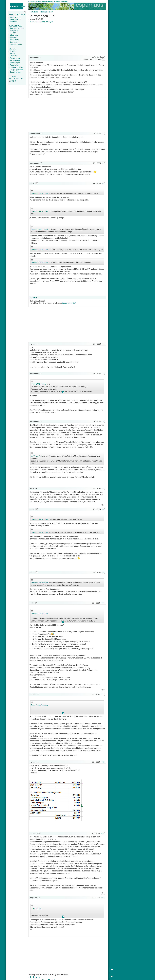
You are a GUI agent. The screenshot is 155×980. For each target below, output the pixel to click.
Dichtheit (13, 37)
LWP (98, 403)
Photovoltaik (14, 65)
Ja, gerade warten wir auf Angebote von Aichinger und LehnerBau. (65, 193)
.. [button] (63, 393)
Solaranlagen (14, 63)
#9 (103, 573)
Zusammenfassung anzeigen (41, 22)
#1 (103, 134)
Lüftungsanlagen (16, 67)
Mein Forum (14, 17)
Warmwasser (14, 58)
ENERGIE (12, 49)
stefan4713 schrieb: (39, 384)
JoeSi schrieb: (36, 908)
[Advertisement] (67, 39)
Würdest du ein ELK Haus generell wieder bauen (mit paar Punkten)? (66, 532)
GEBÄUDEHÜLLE (15, 26)
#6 (103, 422)
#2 (103, 163)
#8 (103, 509)
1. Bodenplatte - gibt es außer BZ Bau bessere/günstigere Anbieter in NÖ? (66, 212)
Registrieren (14, 19)
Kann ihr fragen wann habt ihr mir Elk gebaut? (57, 519)
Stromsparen (14, 60)
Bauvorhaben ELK (69, 303)
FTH (48, 65)
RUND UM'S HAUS (16, 79)
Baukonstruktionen (16, 28)
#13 (103, 833)
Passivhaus (14, 40)
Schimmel (13, 42)
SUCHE (12, 81)
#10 (103, 603)
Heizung (12, 51)
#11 (103, 695)
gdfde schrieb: (36, 456)
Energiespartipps (16, 70)
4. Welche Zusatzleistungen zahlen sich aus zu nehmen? (61, 262)
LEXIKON (12, 76)
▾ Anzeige (33, 297)
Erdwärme (13, 56)
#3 (103, 183)
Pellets (12, 53)
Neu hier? (13, 21)
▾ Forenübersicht (46, 12)
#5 (103, 374)
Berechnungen (15, 72)
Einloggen (34, 977)
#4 (103, 344)
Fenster (12, 33)
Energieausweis (15, 44)
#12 (103, 762)
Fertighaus (13, 31)
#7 (103, 489)
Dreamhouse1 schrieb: (40, 193)
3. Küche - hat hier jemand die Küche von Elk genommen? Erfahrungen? (67, 249)
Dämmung (13, 35)
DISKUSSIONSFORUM (17, 15)
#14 (103, 898)
